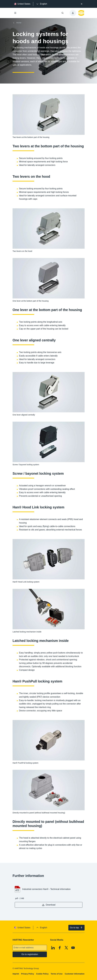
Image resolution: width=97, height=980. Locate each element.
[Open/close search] (63, 13)
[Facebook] (60, 948)
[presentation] (41, 4)
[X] (66, 948)
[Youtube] (73, 948)
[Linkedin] (53, 948)
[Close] (82, 4)
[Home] (17, 23)
